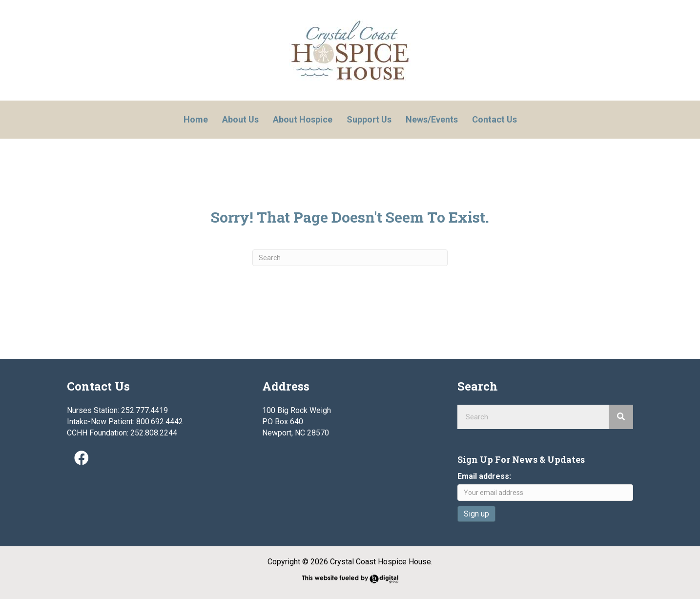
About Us (240, 119)
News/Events (432, 119)
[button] (82, 458)
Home (196, 119)
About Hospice (303, 119)
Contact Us (494, 119)
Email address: (484, 476)
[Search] (350, 258)
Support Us (369, 119)
